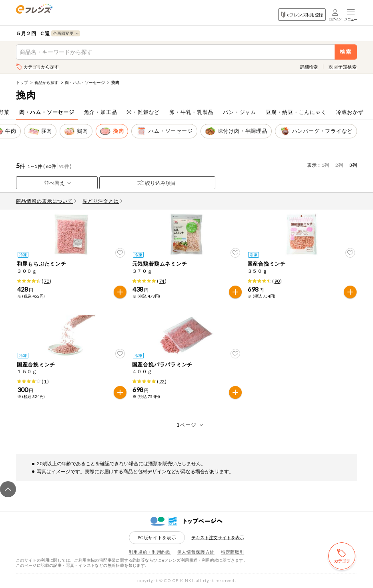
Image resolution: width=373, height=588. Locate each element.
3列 (353, 165)
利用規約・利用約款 (150, 552)
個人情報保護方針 (196, 552)
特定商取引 (233, 552)
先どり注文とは (102, 201)
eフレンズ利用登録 (302, 15)
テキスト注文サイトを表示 (218, 537)
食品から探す (46, 82)
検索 (346, 52)
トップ (22, 82)
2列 (339, 165)
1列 (325, 165)
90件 (64, 166)
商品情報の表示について (46, 201)
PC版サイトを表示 (157, 537)
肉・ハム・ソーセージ (85, 82)
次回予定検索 (343, 67)
